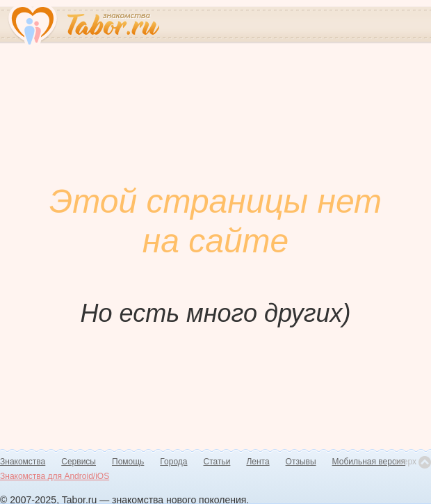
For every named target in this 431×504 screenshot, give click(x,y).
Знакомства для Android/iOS (55, 476)
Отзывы (301, 462)
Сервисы (79, 462)
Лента (258, 462)
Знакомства (23, 462)
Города (173, 462)
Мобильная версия (369, 462)
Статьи (217, 462)
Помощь (128, 462)
